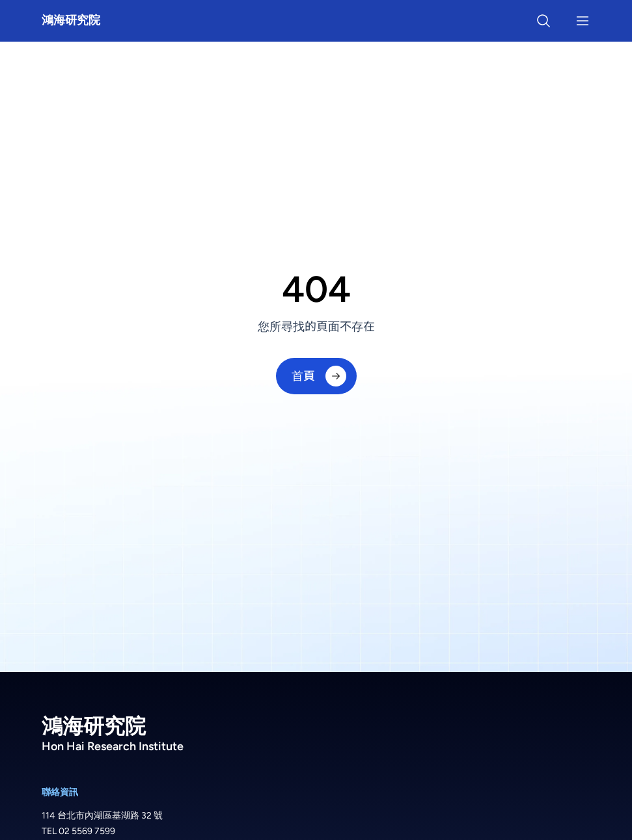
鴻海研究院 (71, 20)
